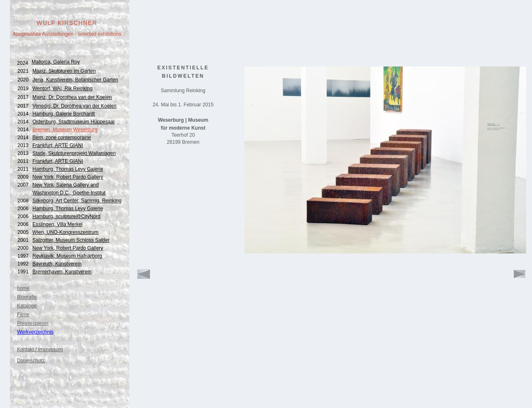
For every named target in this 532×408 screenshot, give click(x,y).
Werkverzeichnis (35, 332)
